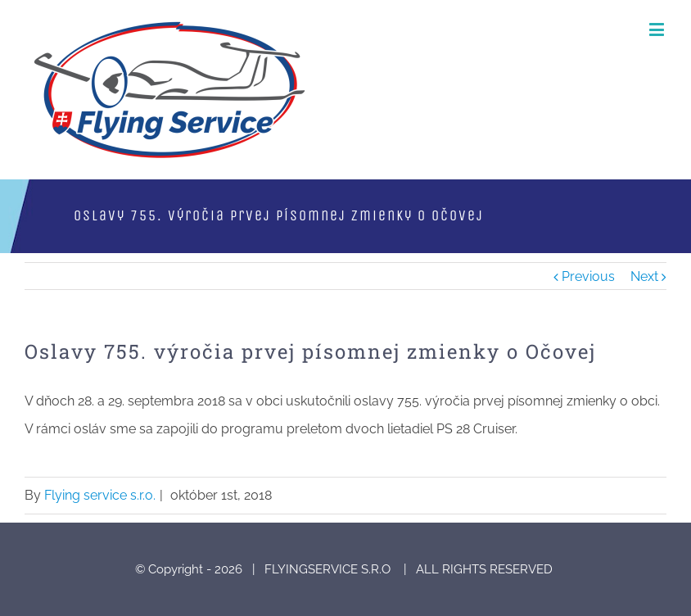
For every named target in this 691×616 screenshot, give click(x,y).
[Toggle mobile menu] (658, 29)
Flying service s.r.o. (100, 495)
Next (644, 276)
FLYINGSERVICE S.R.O (329, 569)
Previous (588, 276)
